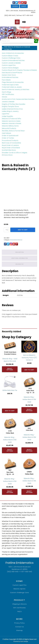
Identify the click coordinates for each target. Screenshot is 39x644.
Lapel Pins (6, 114)
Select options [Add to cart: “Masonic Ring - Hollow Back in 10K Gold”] (29, 410)
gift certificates (19, 608)
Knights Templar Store (10, 106)
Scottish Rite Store (9, 150)
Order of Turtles (8, 138)
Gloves (4, 97)
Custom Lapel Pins (9, 65)
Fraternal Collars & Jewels (12, 87)
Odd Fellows (6, 133)
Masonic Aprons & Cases (11, 121)
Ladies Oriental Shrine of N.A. (12, 109)
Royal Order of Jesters (10, 145)
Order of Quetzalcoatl (10, 136)
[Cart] (24, 22)
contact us (20, 627)
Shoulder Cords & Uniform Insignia (15, 153)
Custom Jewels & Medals (11, 63)
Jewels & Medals (8, 102)
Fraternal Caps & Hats (10, 85)
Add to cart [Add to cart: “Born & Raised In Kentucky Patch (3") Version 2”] (29, 370)
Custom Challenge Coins (11, 58)
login (15, 6)
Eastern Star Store (9, 75)
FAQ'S (19, 612)
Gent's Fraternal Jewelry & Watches (16, 90)
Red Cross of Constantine (11, 143)
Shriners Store (7, 155)
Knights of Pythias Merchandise (14, 104)
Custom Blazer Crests (10, 56)
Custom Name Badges (10, 68)
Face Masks (6, 80)
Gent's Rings (6, 92)
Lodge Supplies (7, 116)
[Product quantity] (6, 230)
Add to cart (23, 230)
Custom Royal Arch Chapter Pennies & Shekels (19, 70)
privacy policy (19, 623)
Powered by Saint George (21, 641)
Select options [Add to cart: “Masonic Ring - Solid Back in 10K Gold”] (10, 369)
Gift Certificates (8, 94)
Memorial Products (9, 128)
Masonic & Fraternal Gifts (11, 119)
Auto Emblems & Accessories (13, 53)
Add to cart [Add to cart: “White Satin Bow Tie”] (10, 411)
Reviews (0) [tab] (20, 264)
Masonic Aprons (19, 589)
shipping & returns (20, 604)
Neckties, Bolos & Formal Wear (13, 131)
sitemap (19, 631)
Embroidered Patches (10, 77)
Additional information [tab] (20, 258)
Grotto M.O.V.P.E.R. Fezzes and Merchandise (18, 99)
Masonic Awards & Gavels (12, 123)
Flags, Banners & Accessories (13, 82)
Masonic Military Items (10, 126)
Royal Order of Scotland (11, 148)
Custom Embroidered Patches (13, 60)
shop (24, 6)
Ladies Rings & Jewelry (10, 111)
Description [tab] (20, 252)
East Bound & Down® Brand (12, 73)
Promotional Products (10, 140)
